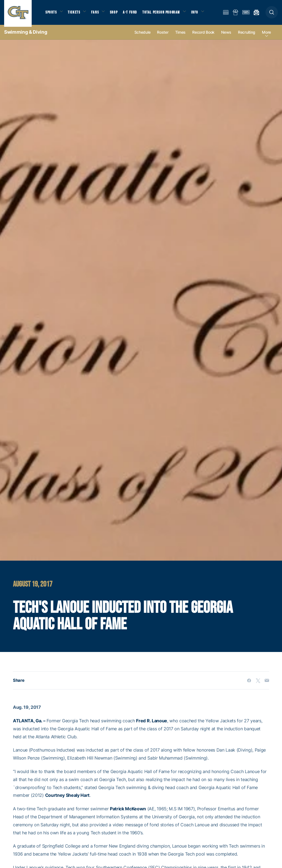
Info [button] (202, 14)
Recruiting (247, 36)
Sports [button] (52, 14)
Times (181, 36)
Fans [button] (98, 14)
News (226, 36)
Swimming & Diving (26, 36)
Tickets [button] (76, 14)
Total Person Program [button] (167, 14)
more (266, 36)
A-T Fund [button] (135, 14)
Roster (163, 36)
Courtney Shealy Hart (67, 799)
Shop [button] (118, 14)
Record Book (203, 36)
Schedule (143, 36)
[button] (272, 14)
